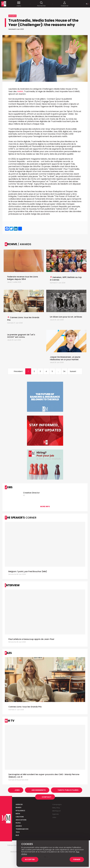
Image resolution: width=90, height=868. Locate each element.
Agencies (19, 804)
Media (18, 814)
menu (19, 4)
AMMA (20, 91)
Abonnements (39, 790)
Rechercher (41, 4)
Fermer (77, 859)
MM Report (56, 811)
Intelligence (20, 811)
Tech (18, 832)
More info (45, 506)
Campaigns (57, 804)
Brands (18, 807)
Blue (17, 835)
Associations (21, 820)
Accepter (30, 859)
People (18, 823)
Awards (19, 826)
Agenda (55, 814)
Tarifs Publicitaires (68, 790)
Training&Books (22, 829)
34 (64, 371)
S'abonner (64, 4)
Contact (47, 797)
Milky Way (56, 808)
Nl (87, 4)
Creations (20, 817)
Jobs (17, 790)
